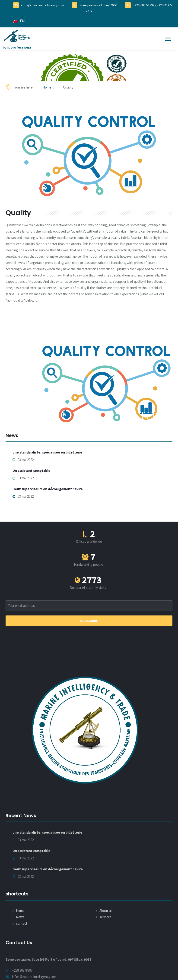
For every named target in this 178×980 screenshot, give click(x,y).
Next (163, 418)
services (105, 917)
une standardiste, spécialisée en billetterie (47, 452)
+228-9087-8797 (144, 5)
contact (22, 923)
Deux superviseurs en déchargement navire (48, 489)
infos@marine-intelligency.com (43, 5)
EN (19, 21)
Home (47, 87)
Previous (148, 418)
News (20, 917)
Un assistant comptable (31, 471)
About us (106, 911)
